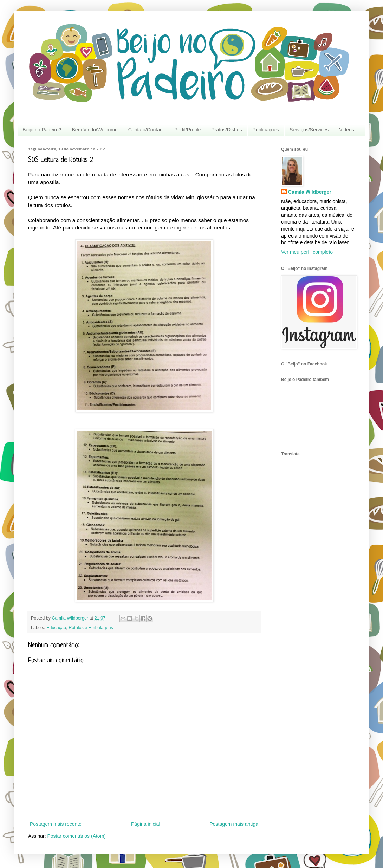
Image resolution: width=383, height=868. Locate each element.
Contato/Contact (146, 130)
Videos (347, 130)
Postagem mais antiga (234, 824)
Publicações (266, 130)
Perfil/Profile (187, 130)
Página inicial (146, 824)
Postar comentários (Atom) (76, 836)
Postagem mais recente (56, 824)
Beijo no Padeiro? (42, 130)
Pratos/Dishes (226, 130)
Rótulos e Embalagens (91, 628)
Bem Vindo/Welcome (95, 130)
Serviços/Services (309, 130)
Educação (56, 628)
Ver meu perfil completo (307, 252)
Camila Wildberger (310, 192)
